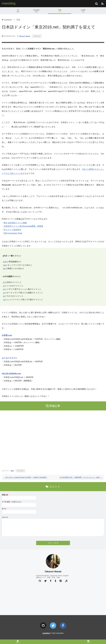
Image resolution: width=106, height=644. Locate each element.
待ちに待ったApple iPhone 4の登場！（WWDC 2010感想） (26, 477)
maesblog (9, 3)
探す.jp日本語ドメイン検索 (15, 223)
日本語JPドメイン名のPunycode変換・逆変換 (23, 226)
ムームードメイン (9, 358)
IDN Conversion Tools (13, 233)
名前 (3, 495)
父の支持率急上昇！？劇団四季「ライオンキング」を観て (81, 477)
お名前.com (7, 335)
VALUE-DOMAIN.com (11, 374)
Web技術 (36, 11)
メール (4, 502)
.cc (4, 293)
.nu (4, 300)
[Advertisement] (53, 439)
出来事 (83, 11)
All (18, 11)
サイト (4, 509)
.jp (4, 282)
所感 (60, 11)
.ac (4, 289)
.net (4, 265)
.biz (4, 269)
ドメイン (37, 36)
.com (5, 262)
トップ (88, 642)
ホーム (18, 642)
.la (4, 296)
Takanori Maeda (25, 36)
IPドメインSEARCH (12, 230)
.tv (4, 286)
